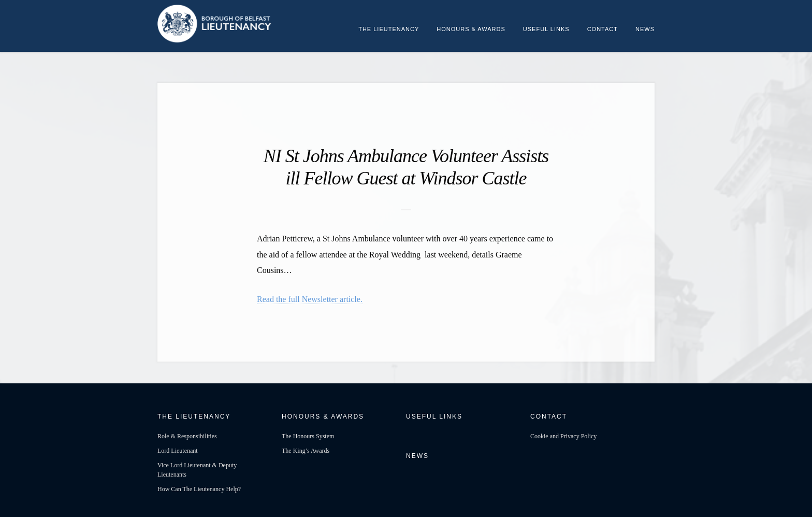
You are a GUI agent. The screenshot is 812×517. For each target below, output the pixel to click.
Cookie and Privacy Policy (563, 436)
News (645, 29)
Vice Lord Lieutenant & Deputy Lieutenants (197, 470)
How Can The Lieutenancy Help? (199, 489)
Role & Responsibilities (187, 436)
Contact (603, 29)
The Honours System (308, 436)
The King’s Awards (306, 451)
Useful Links (546, 29)
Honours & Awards (471, 29)
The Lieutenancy (389, 29)
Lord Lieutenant (178, 451)
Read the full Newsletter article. (310, 299)
